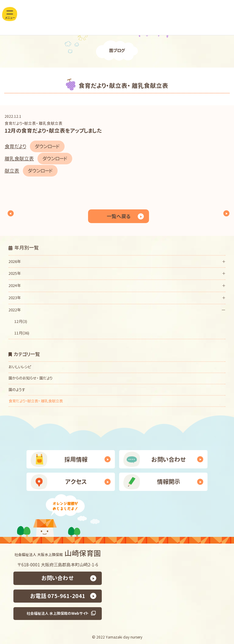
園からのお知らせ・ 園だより (30, 378)
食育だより (15, 146)
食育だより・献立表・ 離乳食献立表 (34, 123)
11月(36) (22, 333)
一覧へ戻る (119, 216)
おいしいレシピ (20, 367)
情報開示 (168, 482)
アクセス (76, 482)
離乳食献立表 (19, 159)
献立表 (12, 171)
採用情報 (76, 459)
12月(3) (21, 321)
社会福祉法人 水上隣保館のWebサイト (58, 613)
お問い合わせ (169, 459)
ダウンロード (47, 146)
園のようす (17, 390)
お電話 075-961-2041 (58, 596)
